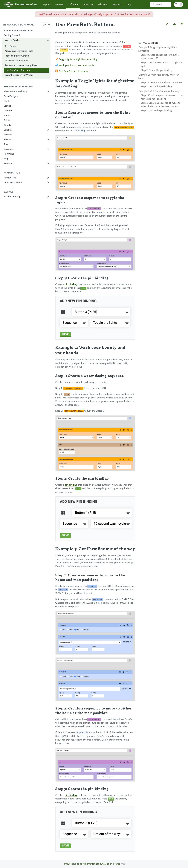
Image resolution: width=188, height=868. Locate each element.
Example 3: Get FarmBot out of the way (159, 91)
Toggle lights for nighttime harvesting (76, 59)
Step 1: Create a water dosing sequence (161, 82)
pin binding (71, 284)
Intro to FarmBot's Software (18, 31)
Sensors (8, 135)
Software (73, 4)
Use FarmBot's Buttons (17, 70)
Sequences (9, 149)
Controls (8, 130)
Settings (8, 163)
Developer (88, 4)
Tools (6, 144)
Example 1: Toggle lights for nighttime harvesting (158, 49)
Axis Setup (10, 46)
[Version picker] (46, 25)
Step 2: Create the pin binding (156, 86)
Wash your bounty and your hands (75, 65)
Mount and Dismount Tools (19, 51)
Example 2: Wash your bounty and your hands (159, 77)
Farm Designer (11, 96)
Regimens (9, 154)
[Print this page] (174, 24)
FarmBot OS (10, 178)
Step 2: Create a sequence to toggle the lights (162, 64)
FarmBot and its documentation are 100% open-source (94, 864)
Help (6, 159)
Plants (7, 101)
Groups (7, 106)
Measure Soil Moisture (16, 61)
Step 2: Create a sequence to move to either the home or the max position (161, 105)
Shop (129, 4)
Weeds (7, 125)
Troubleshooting (12, 197)
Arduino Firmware (13, 182)
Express (47, 4)
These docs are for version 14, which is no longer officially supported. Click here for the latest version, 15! (94, 14)
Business (117, 4)
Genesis (60, 4)
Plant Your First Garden (17, 56)
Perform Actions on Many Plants (22, 65)
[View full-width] (167, 24)
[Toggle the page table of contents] (162, 43)
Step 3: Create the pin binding (156, 70)
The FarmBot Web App (16, 91)
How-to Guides (12, 40)
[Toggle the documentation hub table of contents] (21, 25)
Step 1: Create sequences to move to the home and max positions (162, 97)
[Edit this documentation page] (182, 24)
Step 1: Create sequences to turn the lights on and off (160, 57)
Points (7, 120)
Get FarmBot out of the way (72, 71)
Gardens (8, 111)
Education (103, 4)
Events (7, 115)
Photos (7, 139)
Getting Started (12, 35)
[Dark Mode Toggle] (178, 4)
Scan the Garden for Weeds (19, 75)
